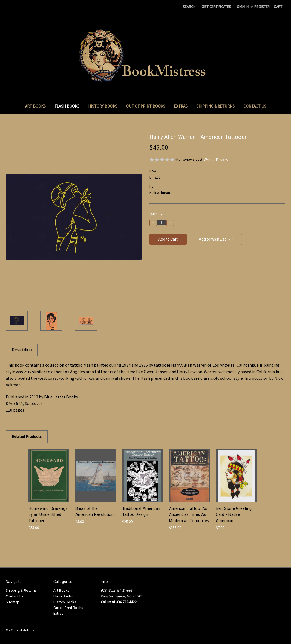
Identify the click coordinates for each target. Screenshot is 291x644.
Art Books (35, 106)
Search (189, 7)
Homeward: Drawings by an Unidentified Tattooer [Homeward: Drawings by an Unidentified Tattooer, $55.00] (48, 515)
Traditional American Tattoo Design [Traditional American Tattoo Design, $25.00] (141, 512)
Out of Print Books (146, 106)
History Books (103, 106)
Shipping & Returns (215, 106)
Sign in (243, 7)
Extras (181, 106)
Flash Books (67, 106)
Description (22, 350)
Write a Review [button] (216, 160)
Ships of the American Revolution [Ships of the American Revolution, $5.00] (95, 512)
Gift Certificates (216, 7)
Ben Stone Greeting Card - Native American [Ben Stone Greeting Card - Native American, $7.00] (234, 515)
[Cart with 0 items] (278, 7)
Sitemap (13, 602)
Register (262, 7)
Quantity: (156, 214)
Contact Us (255, 106)
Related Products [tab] (27, 436)
